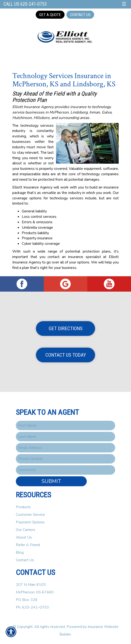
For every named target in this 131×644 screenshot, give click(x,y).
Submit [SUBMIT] (51, 481)
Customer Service (30, 515)
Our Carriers (26, 530)
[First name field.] (65, 425)
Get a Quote (50, 15)
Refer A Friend (28, 545)
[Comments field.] (65, 470)
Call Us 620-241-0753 (25, 4)
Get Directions (66, 329)
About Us (24, 537)
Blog (20, 552)
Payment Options (30, 522)
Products (23, 507)
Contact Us (80, 15)
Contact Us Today (66, 355)
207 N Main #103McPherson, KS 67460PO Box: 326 (35, 592)
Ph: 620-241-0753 (32, 607)
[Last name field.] (65, 437)
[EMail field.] (65, 448)
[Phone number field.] (65, 459)
